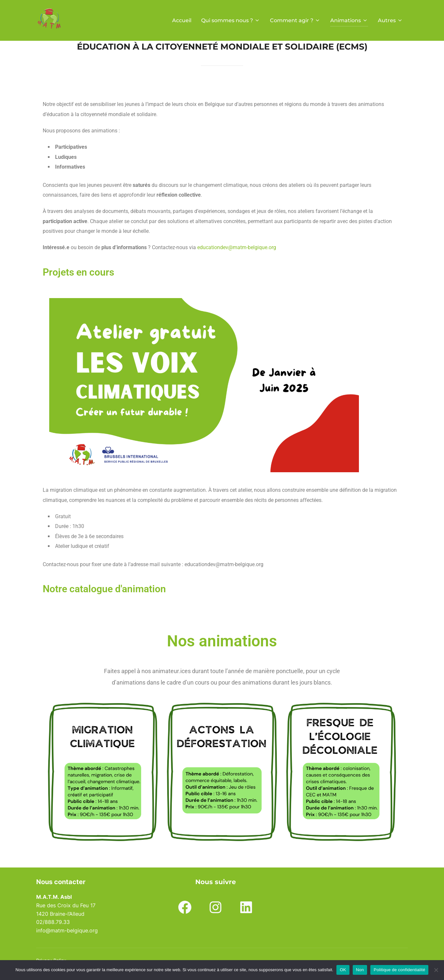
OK (343, 970)
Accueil (182, 20)
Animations (349, 20)
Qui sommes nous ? (231, 20)
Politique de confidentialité (399, 970)
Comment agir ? (295, 20)
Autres (390, 20)
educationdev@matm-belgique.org (237, 247)
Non (360, 970)
